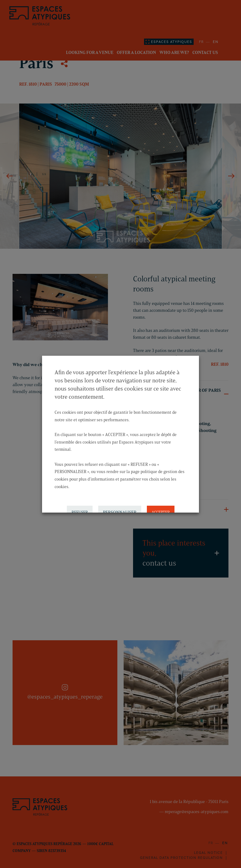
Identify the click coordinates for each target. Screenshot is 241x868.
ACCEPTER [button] (161, 505)
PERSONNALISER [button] (120, 506)
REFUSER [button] (80, 505)
